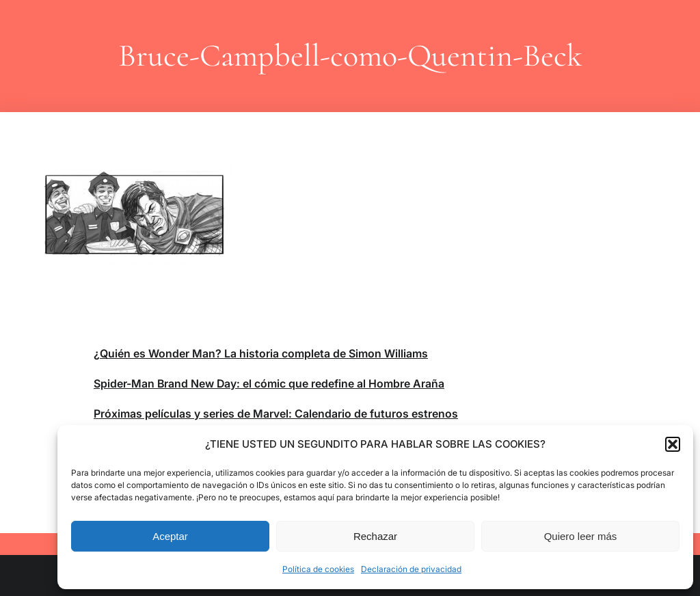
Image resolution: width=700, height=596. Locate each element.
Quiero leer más (581, 536)
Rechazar (375, 536)
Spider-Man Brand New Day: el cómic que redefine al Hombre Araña (269, 383)
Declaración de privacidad (411, 569)
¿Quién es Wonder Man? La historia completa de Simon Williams (261, 353)
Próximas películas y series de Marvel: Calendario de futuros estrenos (276, 414)
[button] (673, 444)
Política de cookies (318, 569)
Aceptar (170, 536)
